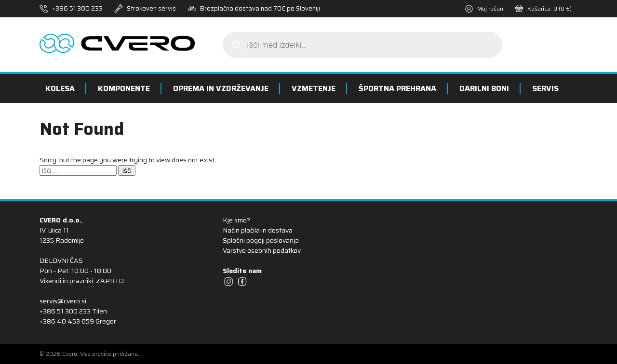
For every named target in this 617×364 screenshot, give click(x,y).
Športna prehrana (397, 88)
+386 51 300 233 (77, 8)
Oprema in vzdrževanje (221, 88)
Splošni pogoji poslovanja (261, 240)
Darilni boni (484, 88)
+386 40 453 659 (67, 321)
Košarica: (543, 8)
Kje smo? (236, 220)
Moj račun (484, 8)
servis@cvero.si (63, 301)
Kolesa (60, 88)
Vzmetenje (314, 88)
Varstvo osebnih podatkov (262, 250)
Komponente (124, 88)
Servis (545, 88)
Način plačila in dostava (258, 230)
